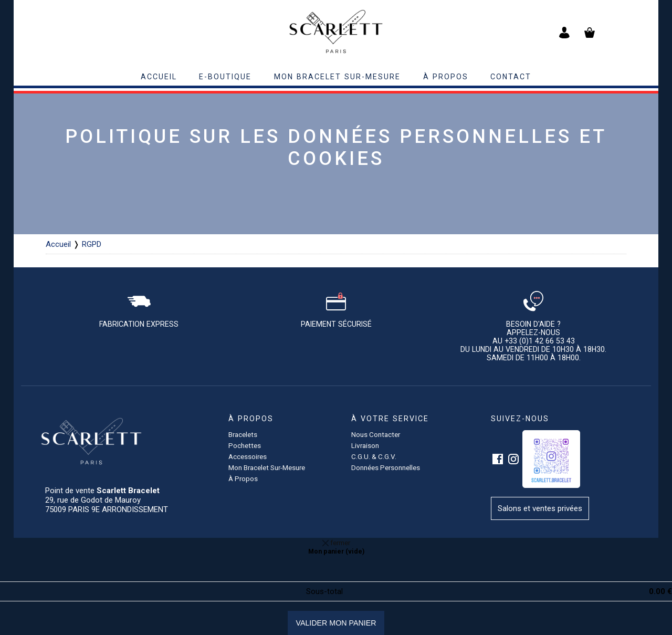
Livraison (365, 445)
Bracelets (243, 434)
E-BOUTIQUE (225, 77)
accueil (159, 77)
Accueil (58, 244)
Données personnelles (386, 467)
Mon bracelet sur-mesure (337, 77)
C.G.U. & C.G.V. (374, 456)
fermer (336, 543)
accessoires (248, 456)
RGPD (92, 244)
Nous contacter (376, 434)
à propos (446, 77)
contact (511, 77)
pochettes (245, 445)
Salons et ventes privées (540, 508)
